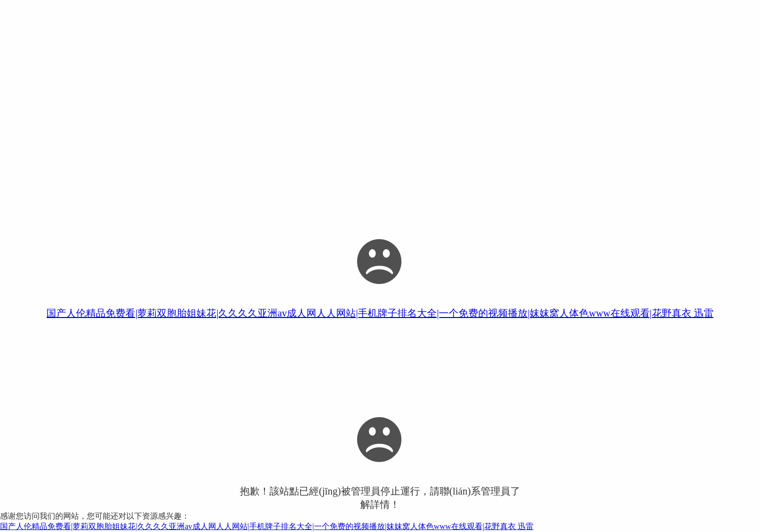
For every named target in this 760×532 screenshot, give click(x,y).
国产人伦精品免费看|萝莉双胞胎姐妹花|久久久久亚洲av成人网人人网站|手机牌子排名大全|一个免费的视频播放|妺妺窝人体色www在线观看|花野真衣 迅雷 (380, 313)
